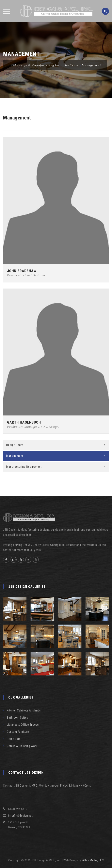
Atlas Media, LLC (93, 860)
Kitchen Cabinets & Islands (24, 710)
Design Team (15, 445)
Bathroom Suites (17, 718)
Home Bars (14, 739)
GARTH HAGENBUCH (24, 422)
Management (15, 456)
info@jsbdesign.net (20, 816)
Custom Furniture (18, 732)
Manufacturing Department (24, 467)
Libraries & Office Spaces (23, 725)
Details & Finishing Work (22, 746)
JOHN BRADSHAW (22, 271)
